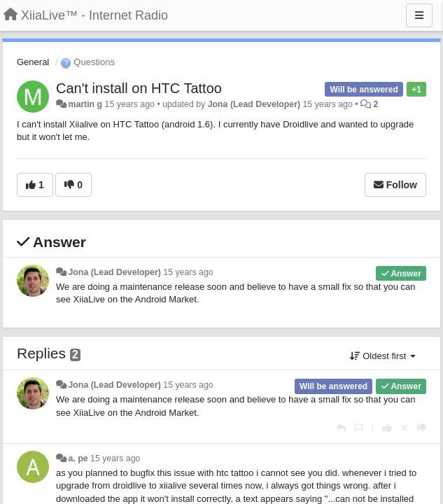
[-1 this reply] (422, 428)
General (33, 62)
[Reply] (341, 428)
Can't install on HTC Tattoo (139, 88)
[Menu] (419, 15)
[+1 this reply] (387, 428)
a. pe (78, 458)
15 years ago (188, 272)
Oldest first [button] (383, 356)
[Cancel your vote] (405, 428)
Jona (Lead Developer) (254, 104)
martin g (85, 104)
